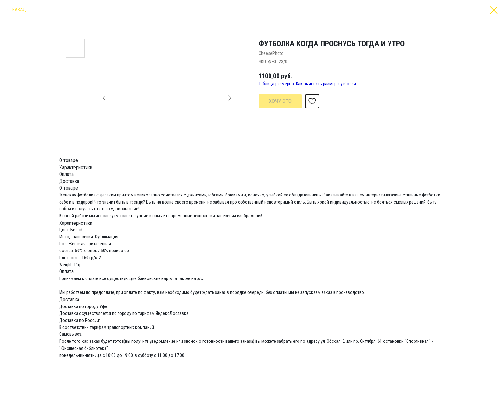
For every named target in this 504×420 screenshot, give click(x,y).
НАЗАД (19, 10)
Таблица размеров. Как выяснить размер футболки (307, 84)
